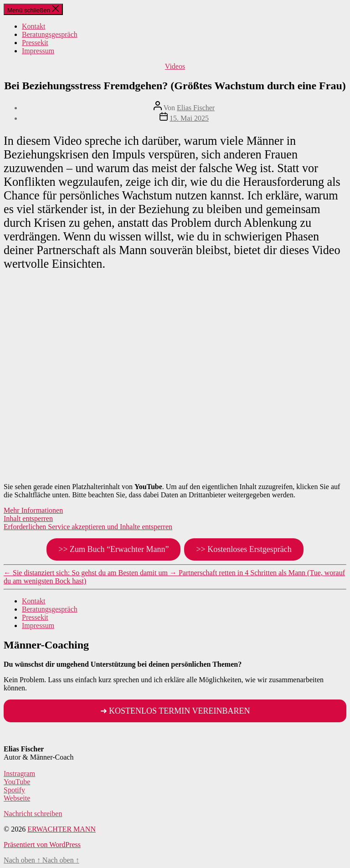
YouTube (17, 782)
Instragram (19, 774)
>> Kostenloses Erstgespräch (244, 549)
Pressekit (35, 43)
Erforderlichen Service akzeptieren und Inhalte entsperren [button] (88, 527)
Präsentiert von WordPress (42, 845)
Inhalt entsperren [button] (28, 518)
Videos (175, 66)
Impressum (38, 51)
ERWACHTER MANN (62, 829)
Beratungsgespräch (50, 34)
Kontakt (34, 26)
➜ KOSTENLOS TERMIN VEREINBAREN (175, 711)
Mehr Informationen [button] (33, 510)
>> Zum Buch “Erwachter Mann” (113, 549)
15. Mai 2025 (189, 118)
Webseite (17, 798)
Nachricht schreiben (33, 814)
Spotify (14, 790)
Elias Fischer (196, 108)
